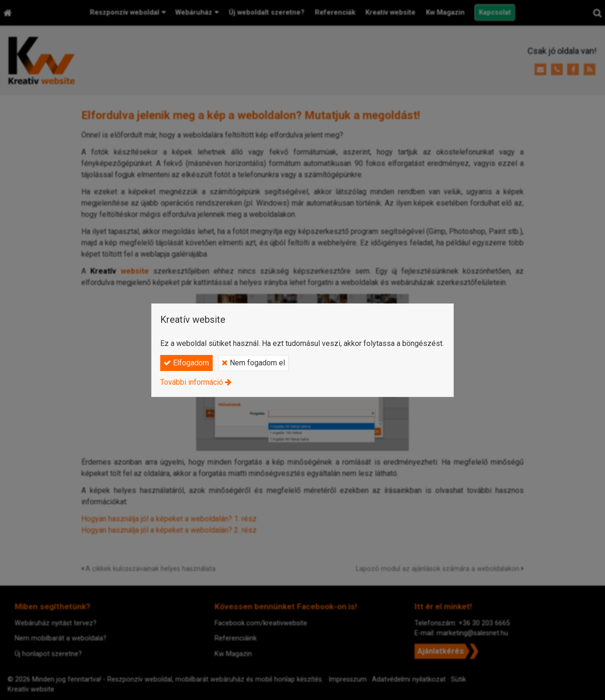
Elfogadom (186, 363)
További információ (192, 382)
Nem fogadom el (253, 363)
